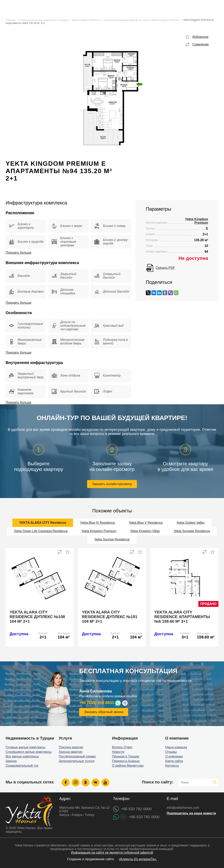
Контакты (172, 766)
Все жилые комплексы (22, 756)
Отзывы (171, 752)
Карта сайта (174, 761)
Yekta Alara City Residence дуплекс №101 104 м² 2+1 (110, 617)
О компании (174, 756)
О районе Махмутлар (128, 766)
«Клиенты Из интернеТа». (138, 859)
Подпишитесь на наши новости (191, 813)
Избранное (200, 37)
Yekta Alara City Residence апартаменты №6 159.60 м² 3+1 (182, 617)
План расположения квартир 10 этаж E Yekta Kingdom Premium (142, 20)
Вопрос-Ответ (122, 747)
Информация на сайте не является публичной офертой (112, 853)
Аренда (11, 761)
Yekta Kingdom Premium (86, 20)
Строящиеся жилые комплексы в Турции (43, 20)
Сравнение (201, 44)
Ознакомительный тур (22, 766)
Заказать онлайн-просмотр (112, 484)
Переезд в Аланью (126, 761)
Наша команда (176, 747)
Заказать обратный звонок (104, 712)
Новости (118, 752)
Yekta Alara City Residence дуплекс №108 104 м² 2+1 (37, 617)
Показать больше (19, 253)
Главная (10, 20)
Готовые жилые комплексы (25, 747)
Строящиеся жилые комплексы (29, 752)
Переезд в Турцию (126, 756)
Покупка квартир (71, 747)
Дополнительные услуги (77, 761)
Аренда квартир (71, 752)
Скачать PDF (165, 268)
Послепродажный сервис (77, 756)
